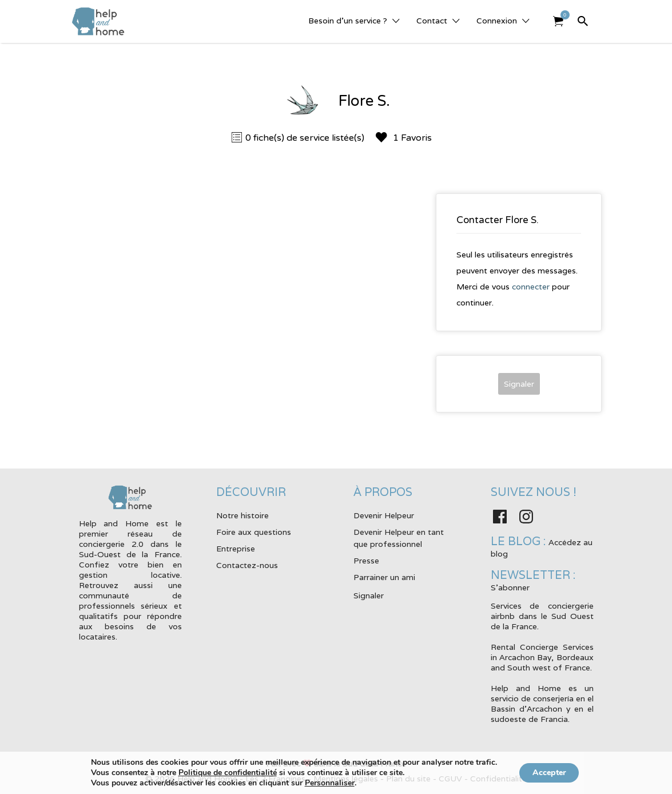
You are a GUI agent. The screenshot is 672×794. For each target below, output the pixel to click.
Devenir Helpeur (384, 515)
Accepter (549, 773)
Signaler (519, 384)
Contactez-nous (247, 565)
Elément (562, 15)
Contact (432, 21)
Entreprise (236, 549)
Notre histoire (242, 515)
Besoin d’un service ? (348, 21)
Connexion (497, 21)
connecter (531, 287)
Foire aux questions (254, 532)
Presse (366, 561)
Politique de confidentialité (223, 773)
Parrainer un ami (384, 577)
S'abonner (510, 587)
